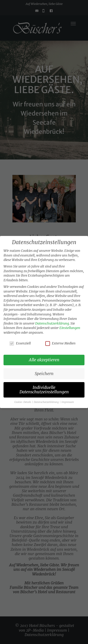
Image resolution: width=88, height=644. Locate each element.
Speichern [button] (44, 374)
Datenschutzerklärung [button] (46, 402)
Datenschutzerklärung (52, 323)
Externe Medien (60, 343)
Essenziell (20, 343)
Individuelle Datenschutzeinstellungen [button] (44, 390)
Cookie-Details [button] (23, 402)
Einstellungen (70, 328)
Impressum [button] (68, 402)
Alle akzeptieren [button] (44, 360)
